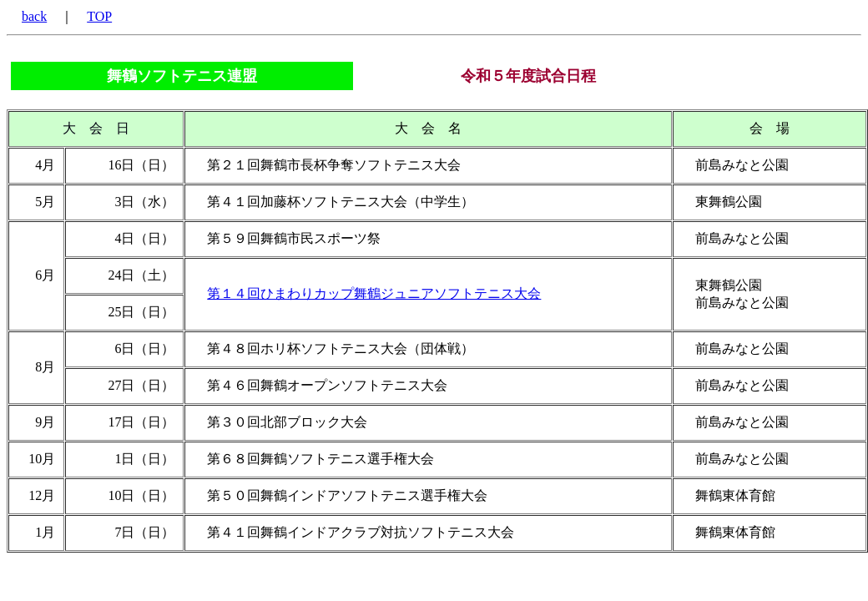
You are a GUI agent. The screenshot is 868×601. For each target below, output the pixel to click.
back (34, 16)
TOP (99, 16)
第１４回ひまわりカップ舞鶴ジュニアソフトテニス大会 (374, 293)
